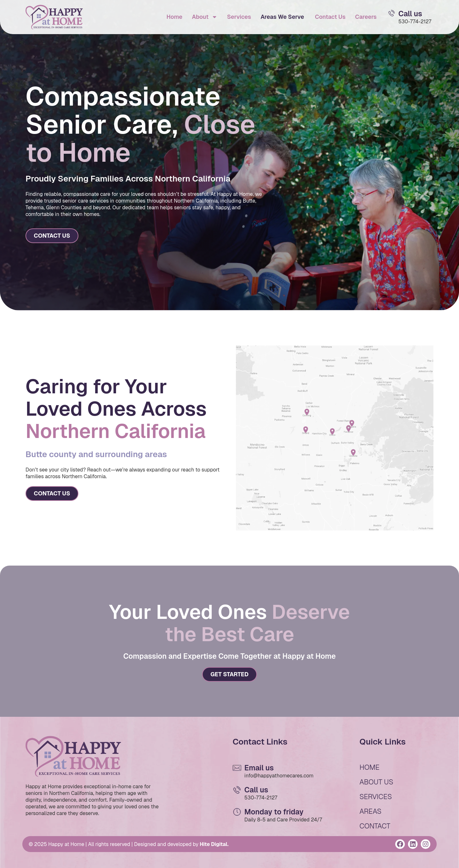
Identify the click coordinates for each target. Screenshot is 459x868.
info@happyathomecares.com (279, 776)
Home (174, 17)
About (205, 17)
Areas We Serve (282, 17)
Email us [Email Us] (259, 768)
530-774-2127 (415, 22)
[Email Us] (392, 13)
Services (239, 17)
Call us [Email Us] (410, 14)
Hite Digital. (214, 844)
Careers (366, 17)
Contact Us (330, 17)
